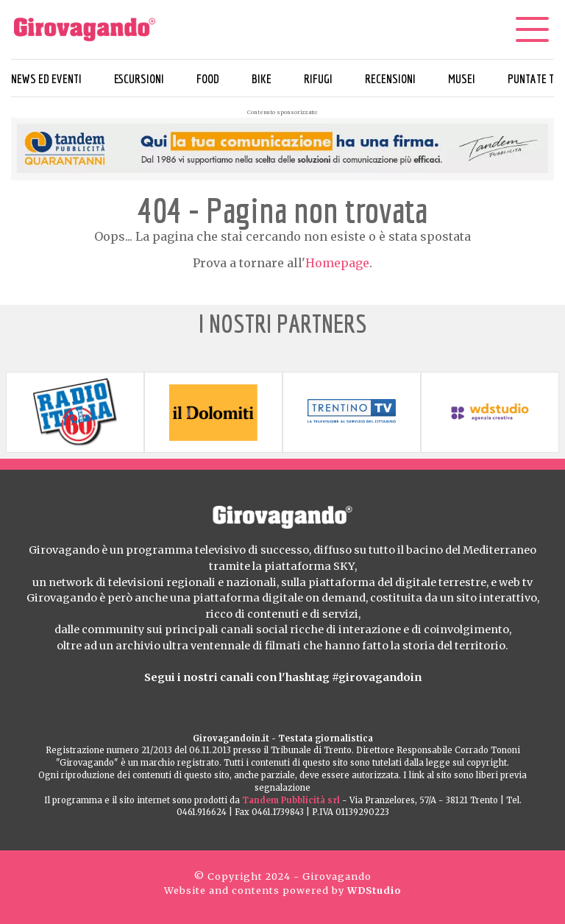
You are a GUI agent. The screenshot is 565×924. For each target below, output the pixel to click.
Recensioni (390, 78)
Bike (262, 78)
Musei (462, 78)
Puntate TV (534, 78)
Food (208, 78)
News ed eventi (46, 78)
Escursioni (139, 78)
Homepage (337, 263)
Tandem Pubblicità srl (291, 800)
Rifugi (318, 78)
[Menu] (532, 29)
